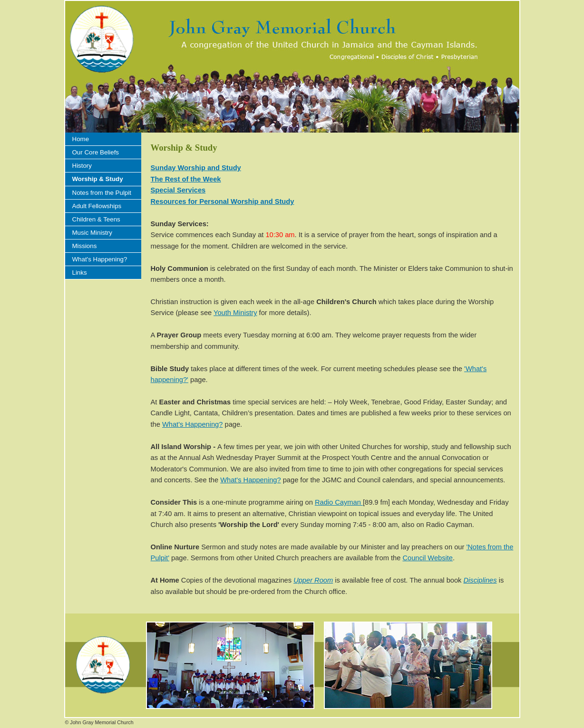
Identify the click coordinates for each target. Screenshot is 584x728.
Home (81, 139)
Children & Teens (96, 219)
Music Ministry (92, 233)
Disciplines (480, 580)
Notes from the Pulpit (102, 193)
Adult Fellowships (97, 206)
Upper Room (313, 580)
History (82, 166)
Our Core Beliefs (96, 152)
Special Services (178, 190)
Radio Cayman (339, 502)
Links (80, 273)
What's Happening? (100, 259)
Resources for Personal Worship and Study (223, 201)
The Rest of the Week (186, 179)
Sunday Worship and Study (196, 168)
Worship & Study (98, 179)
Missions (85, 246)
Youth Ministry (235, 313)
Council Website (428, 558)
